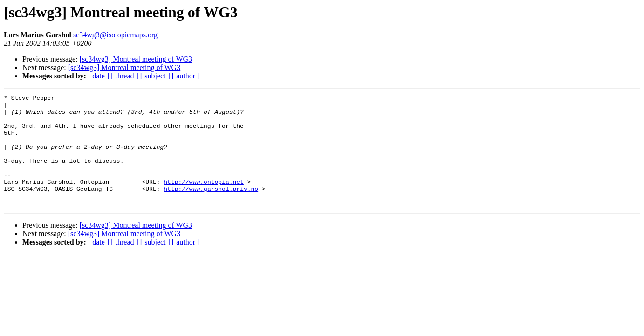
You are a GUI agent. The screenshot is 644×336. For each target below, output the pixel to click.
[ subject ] (155, 76)
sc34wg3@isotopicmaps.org (115, 35)
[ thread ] (125, 76)
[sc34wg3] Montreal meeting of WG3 (136, 59)
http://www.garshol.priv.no (211, 208)
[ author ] (186, 76)
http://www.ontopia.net (204, 200)
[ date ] (99, 76)
